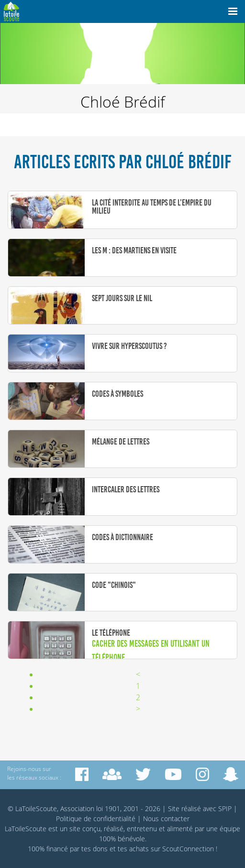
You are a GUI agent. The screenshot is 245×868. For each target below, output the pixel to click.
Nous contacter (166, 819)
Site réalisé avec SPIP (200, 808)
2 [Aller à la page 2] (138, 697)
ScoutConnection (188, 849)
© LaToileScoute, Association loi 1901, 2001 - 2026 (84, 808)
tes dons (95, 849)
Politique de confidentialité (96, 819)
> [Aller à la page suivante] (138, 709)
